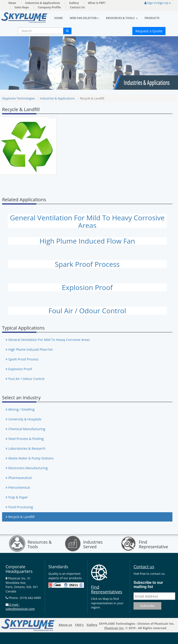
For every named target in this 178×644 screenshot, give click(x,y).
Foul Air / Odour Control (87, 311)
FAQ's (79, 625)
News (12, 3)
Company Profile (49, 7)
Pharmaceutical (19, 478)
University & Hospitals (24, 419)
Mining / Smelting (20, 409)
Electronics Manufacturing (27, 468)
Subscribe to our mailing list (148, 585)
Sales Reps (22, 7)
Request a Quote (149, 31)
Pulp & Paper (17, 497)
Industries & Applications (43, 3)
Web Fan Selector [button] (84, 18)
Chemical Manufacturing (25, 429)
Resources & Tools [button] (122, 18)
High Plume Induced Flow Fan (87, 241)
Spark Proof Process (87, 264)
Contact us (144, 567)
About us (65, 625)
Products (152, 18)
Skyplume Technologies (19, 98)
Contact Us (77, 7)
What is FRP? (97, 3)
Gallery (74, 3)
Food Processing (19, 507)
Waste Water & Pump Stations (30, 458)
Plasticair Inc (114, 628)
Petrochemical (18, 487)
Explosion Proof (87, 287)
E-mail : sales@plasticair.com (20, 607)
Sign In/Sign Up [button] (158, 3)
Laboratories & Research (25, 448)
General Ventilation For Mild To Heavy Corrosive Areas (87, 221)
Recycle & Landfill (20, 517)
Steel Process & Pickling (25, 439)
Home (59, 18)
